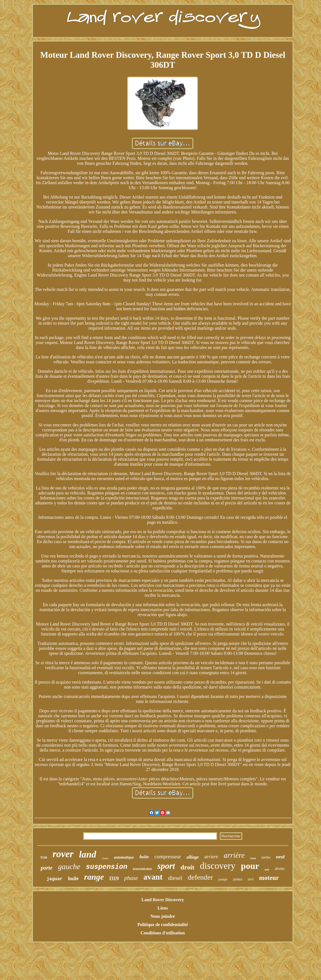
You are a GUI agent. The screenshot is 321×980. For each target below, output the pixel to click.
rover (63, 854)
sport (166, 866)
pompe (223, 879)
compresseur (168, 857)
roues (105, 858)
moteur (269, 878)
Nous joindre (163, 916)
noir (267, 870)
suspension (106, 867)
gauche (69, 866)
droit (187, 867)
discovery (218, 866)
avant (153, 877)
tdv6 (251, 879)
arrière (234, 855)
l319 (114, 878)
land (88, 854)
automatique (124, 857)
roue (253, 858)
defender (200, 877)
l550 (44, 857)
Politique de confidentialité (163, 925)
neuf (280, 857)
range (94, 877)
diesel (175, 878)
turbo (266, 857)
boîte (144, 857)
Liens (163, 908)
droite (280, 869)
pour (250, 866)
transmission (142, 869)
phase (131, 878)
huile (73, 879)
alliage (193, 857)
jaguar (55, 879)
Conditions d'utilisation (163, 933)
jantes (238, 879)
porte (46, 868)
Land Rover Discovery (163, 900)
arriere (211, 857)
